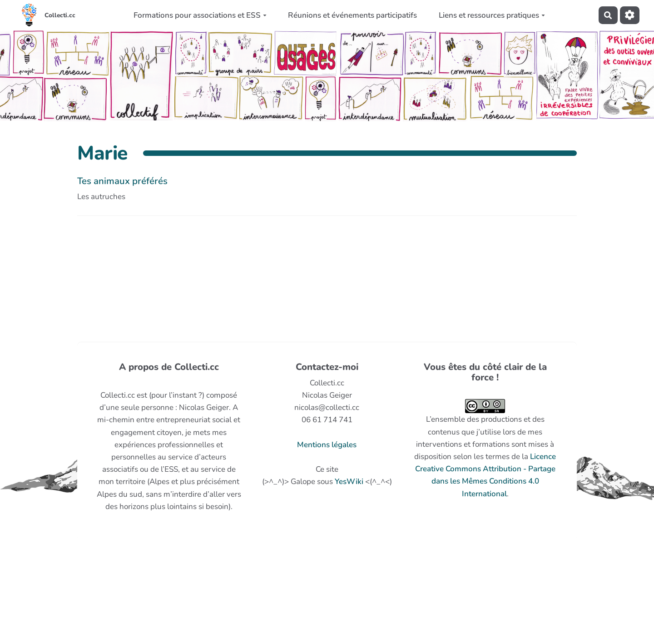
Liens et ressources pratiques (492, 15)
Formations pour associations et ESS (200, 15)
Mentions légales (327, 445)
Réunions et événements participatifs (352, 15)
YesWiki (349, 482)
